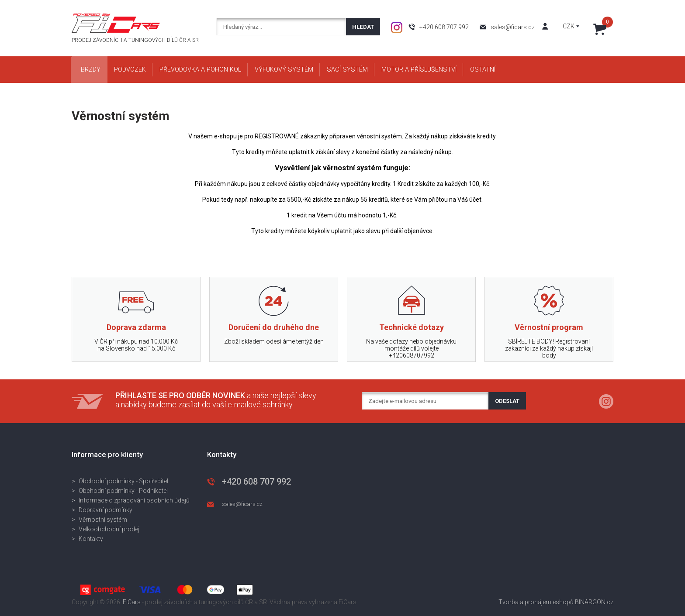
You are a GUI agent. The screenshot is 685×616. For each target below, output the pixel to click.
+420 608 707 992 (444, 27)
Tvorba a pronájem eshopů (536, 602)
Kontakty (91, 539)
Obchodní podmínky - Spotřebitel (123, 481)
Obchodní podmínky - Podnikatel (123, 491)
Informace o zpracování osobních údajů (134, 500)
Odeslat (507, 401)
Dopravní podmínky (106, 510)
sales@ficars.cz (513, 27)
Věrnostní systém (103, 520)
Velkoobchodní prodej (109, 529)
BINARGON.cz (594, 602)
